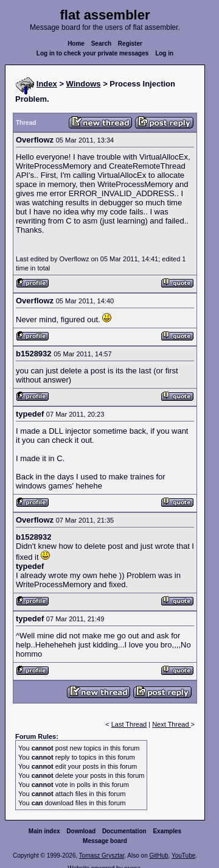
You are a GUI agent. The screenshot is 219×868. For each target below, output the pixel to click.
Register (130, 44)
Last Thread (129, 724)
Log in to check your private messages (93, 53)
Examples (167, 831)
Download (81, 831)
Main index (44, 831)
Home (76, 44)
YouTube (183, 856)
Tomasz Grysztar (102, 856)
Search (101, 44)
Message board (105, 841)
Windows (84, 84)
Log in (164, 53)
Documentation (124, 831)
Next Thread (171, 724)
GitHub (158, 856)
